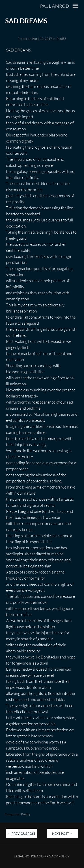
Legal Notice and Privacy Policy (42, 856)
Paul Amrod (55, 6)
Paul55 (62, 39)
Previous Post (22, 833)
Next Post (62, 833)
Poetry (26, 814)
